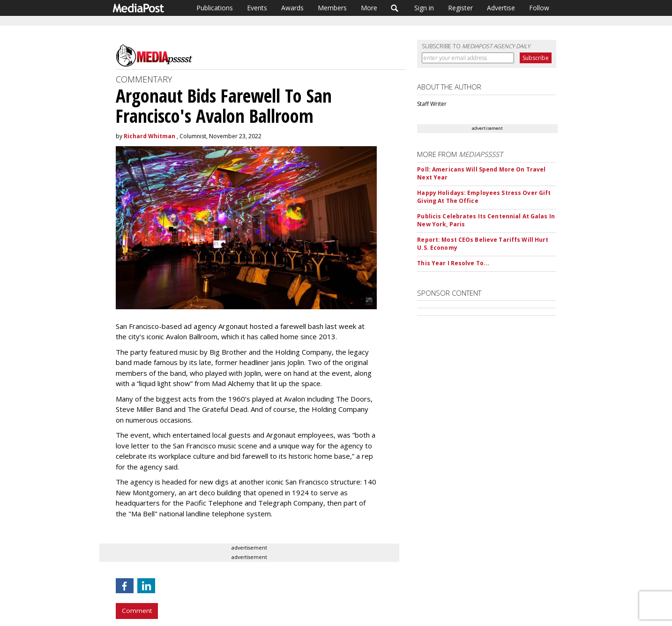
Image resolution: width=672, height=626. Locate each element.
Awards (292, 8)
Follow (539, 8)
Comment (137, 611)
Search (395, 8)
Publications (215, 8)
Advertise (501, 8)
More (369, 8)
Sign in (424, 8)
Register (460, 8)
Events (257, 8)
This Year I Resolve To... (453, 263)
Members (332, 8)
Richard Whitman (149, 136)
